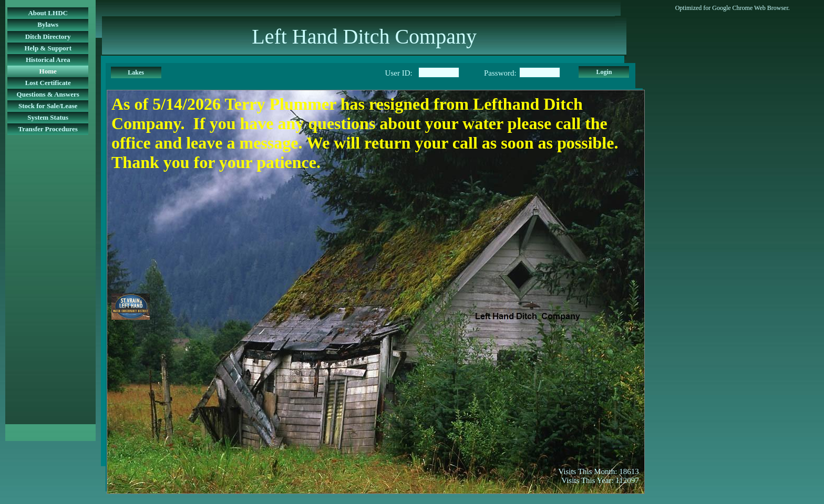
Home (48, 71)
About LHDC (48, 13)
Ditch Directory (48, 36)
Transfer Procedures (48, 129)
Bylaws (48, 24)
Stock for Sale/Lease (48, 106)
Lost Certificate (48, 83)
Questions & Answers (48, 94)
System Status (48, 117)
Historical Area (48, 60)
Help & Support (48, 48)
